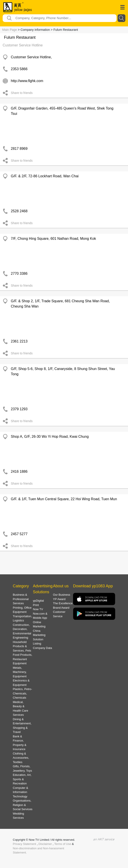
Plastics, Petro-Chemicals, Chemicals (22, 693)
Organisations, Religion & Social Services (23, 805)
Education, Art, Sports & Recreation (22, 779)
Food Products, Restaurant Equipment (23, 659)
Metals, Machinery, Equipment (20, 672)
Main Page (10, 30)
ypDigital (38, 601)
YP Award (59, 599)
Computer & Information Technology (20, 792)
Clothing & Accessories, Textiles (21, 758)
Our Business (62, 595)
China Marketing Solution (39, 635)
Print (36, 605)
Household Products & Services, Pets (22, 646)
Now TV (38, 609)
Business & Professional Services (21, 599)
